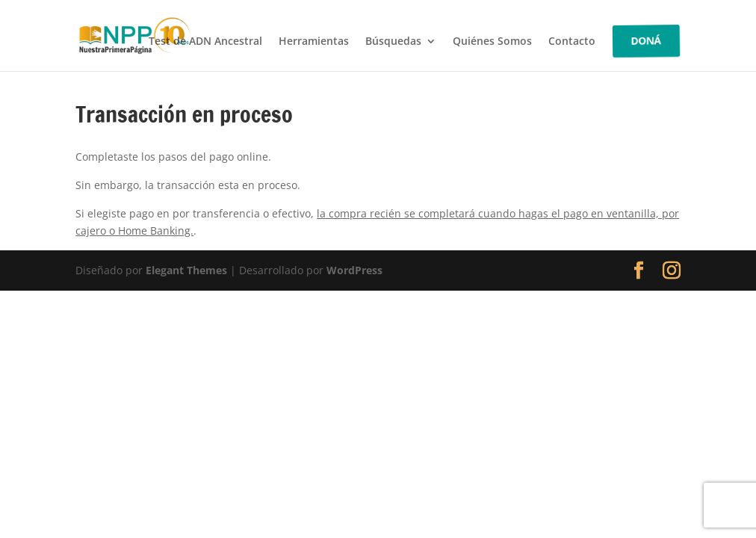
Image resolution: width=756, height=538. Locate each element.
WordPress (354, 270)
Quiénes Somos (492, 42)
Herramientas (314, 42)
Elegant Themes (186, 270)
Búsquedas (393, 42)
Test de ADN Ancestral (205, 42)
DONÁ (646, 41)
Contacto (572, 42)
